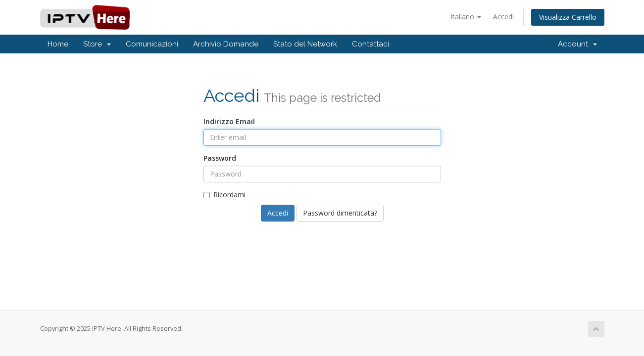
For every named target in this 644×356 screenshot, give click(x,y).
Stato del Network (305, 44)
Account (577, 44)
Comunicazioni (152, 44)
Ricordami (224, 195)
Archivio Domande (226, 44)
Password (220, 158)
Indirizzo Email (229, 121)
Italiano (466, 17)
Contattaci (371, 44)
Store (97, 44)
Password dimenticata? (340, 213)
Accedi (503, 17)
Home (58, 44)
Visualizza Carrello (568, 17)
